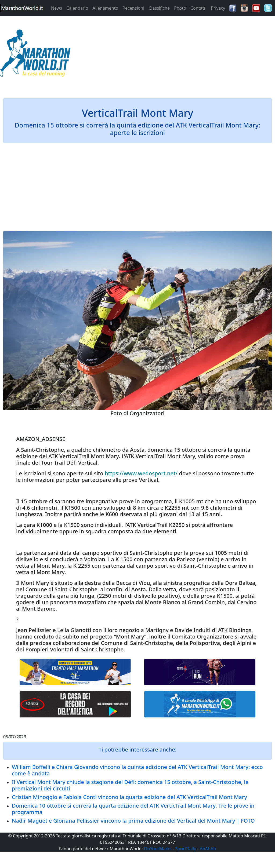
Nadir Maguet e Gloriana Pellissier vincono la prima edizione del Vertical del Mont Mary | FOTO (133, 821)
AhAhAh (208, 849)
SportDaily (186, 849)
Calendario (77, 8)
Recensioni (133, 8)
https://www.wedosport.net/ (141, 473)
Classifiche (159, 8)
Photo (180, 8)
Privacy (218, 8)
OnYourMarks (158, 849)
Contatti (198, 8)
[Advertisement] (172, 55)
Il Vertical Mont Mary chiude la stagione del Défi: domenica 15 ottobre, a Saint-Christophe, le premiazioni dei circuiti (130, 785)
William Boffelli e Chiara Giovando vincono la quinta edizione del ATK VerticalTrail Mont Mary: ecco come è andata (137, 770)
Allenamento (105, 8)
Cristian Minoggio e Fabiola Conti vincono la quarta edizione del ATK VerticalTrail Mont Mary (129, 797)
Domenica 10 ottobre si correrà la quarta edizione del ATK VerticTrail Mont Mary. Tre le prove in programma (133, 809)
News (57, 8)
